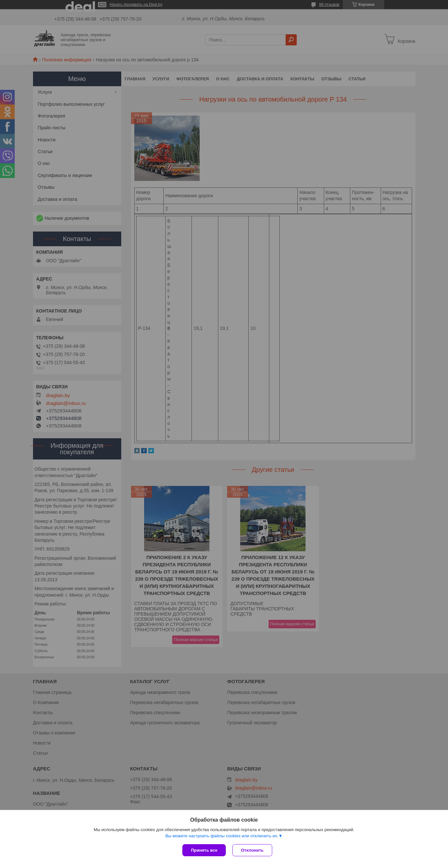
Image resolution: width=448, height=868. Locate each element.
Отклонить (252, 850)
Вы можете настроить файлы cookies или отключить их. (222, 836)
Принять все (204, 850)
